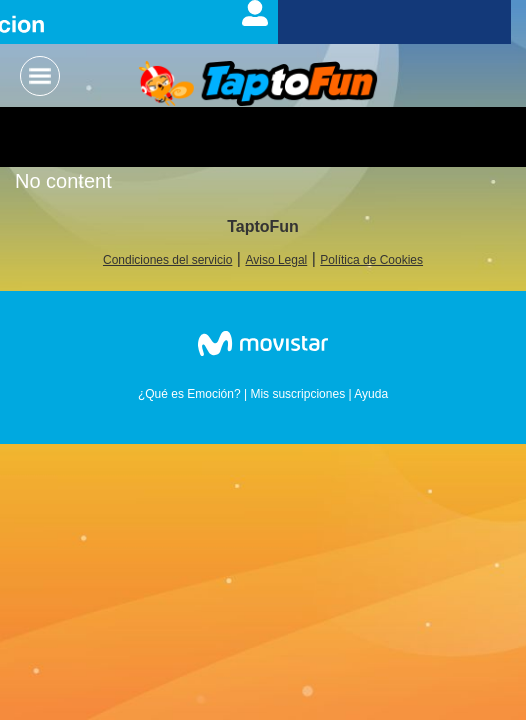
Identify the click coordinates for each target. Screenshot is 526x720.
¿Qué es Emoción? (189, 394)
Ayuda (371, 394)
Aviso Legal (276, 260)
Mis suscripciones (297, 394)
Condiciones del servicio (167, 260)
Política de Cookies (371, 260)
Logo (258, 85)
